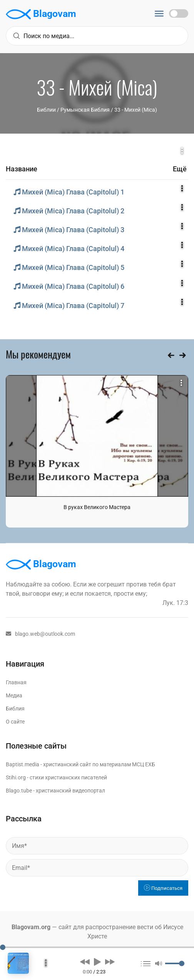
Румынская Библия (85, 110)
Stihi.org (16, 777)
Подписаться (163, 888)
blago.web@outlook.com (40, 634)
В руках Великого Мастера (97, 507)
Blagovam (41, 14)
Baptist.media (23, 764)
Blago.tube (19, 791)
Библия (15, 709)
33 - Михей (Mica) (136, 110)
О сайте (15, 722)
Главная (16, 682)
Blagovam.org (31, 927)
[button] (85, 962)
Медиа (14, 695)
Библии (46, 110)
